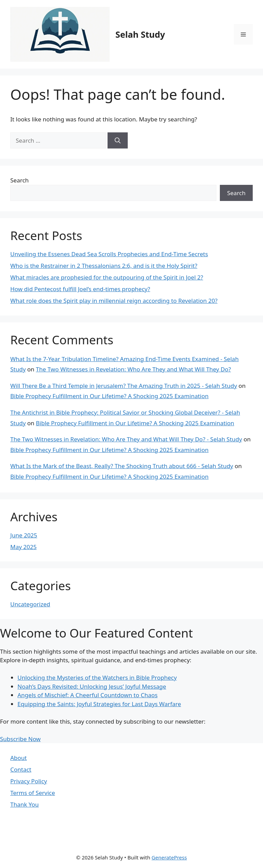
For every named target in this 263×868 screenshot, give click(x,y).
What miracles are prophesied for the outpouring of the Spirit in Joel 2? (107, 277)
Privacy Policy (29, 781)
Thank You (24, 804)
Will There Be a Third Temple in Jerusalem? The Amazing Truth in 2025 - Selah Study (124, 386)
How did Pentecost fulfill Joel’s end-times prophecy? (80, 289)
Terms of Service (33, 793)
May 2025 (23, 547)
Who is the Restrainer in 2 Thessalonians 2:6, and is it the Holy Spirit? (104, 266)
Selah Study (140, 34)
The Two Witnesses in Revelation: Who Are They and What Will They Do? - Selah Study (126, 439)
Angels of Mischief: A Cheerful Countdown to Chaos (87, 695)
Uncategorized (30, 604)
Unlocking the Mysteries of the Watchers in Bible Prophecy (97, 677)
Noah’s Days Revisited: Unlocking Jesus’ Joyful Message (92, 686)
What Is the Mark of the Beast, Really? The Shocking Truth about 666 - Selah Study (122, 466)
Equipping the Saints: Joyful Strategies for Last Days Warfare (99, 704)
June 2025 (24, 535)
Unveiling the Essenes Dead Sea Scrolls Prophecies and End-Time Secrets (109, 254)
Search (20, 180)
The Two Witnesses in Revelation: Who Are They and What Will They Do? (134, 369)
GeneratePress (169, 857)
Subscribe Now (20, 739)
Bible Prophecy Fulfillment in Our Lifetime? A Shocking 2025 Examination (109, 396)
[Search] (118, 141)
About (18, 758)
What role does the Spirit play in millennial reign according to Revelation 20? (114, 301)
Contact (21, 769)
